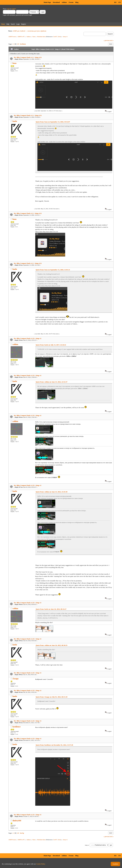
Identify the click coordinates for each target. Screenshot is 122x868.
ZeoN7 (55, 37)
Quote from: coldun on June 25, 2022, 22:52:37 (52, 382)
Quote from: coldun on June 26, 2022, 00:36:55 (52, 645)
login (8, 9)
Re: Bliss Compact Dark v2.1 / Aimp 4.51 (28, 57)
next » (112, 40)
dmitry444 (17, 821)
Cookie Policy (41, 864)
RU (115, 2)
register (14, 9)
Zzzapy (16, 679)
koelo (15, 121)
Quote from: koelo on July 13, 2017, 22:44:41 (51, 345)
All (18, 44)
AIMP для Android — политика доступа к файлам (29, 31)
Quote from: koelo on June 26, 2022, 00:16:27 (51, 609)
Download (56, 2)
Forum (71, 2)
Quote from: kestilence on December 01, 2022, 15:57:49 (54, 745)
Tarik (59, 37)
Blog (77, 2)
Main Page (47, 2)
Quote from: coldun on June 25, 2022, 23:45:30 (52, 492)
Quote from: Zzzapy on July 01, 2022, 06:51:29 (52, 697)
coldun (15, 344)
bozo (15, 63)
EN (120, 2)
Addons (64, 2)
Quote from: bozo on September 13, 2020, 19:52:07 (53, 122)
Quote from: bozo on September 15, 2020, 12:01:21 (53, 270)
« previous (107, 40)
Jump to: (87, 845)
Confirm (115, 864)
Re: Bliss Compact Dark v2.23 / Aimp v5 (28, 338)
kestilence (17, 727)
